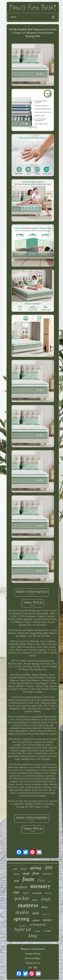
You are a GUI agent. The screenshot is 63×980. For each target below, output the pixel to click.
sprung (21, 919)
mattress (28, 905)
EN (30, 968)
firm (36, 873)
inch (36, 913)
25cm (41, 880)
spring (36, 868)
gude (17, 881)
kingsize (49, 893)
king (33, 936)
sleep (23, 869)
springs (37, 931)
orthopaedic (38, 924)
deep (17, 874)
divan (45, 907)
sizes (50, 881)
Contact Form (33, 954)
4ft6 (49, 868)
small (26, 874)
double (22, 912)
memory (41, 886)
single (46, 899)
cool (15, 869)
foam (28, 879)
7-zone (47, 931)
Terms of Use (33, 963)
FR (35, 968)
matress (47, 874)
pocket (22, 898)
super (26, 893)
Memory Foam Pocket (33, 949)
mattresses (46, 914)
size (16, 892)
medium (21, 887)
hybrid (23, 930)
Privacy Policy (33, 958)
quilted (36, 920)
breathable (22, 926)
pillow (35, 900)
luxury (47, 920)
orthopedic (37, 893)
